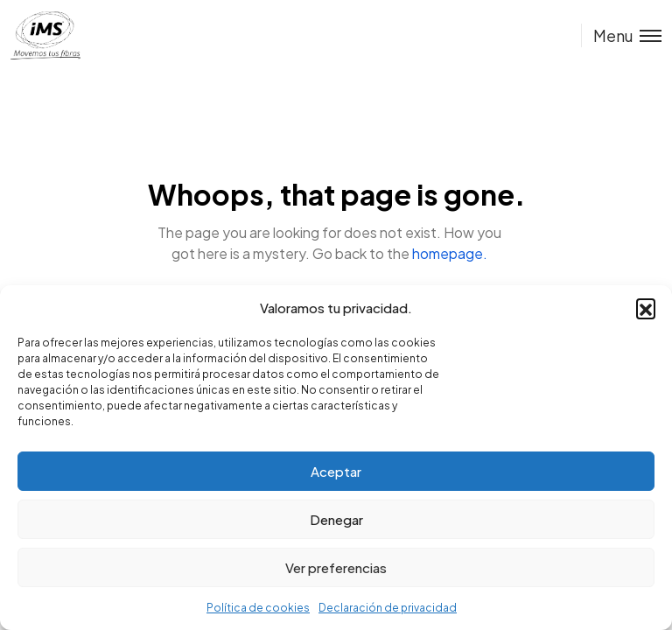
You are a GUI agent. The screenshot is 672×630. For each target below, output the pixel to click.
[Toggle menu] (621, 35)
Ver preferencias (336, 567)
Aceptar (336, 471)
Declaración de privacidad (388, 608)
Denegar (336, 519)
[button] (646, 308)
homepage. (450, 253)
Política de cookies (258, 608)
